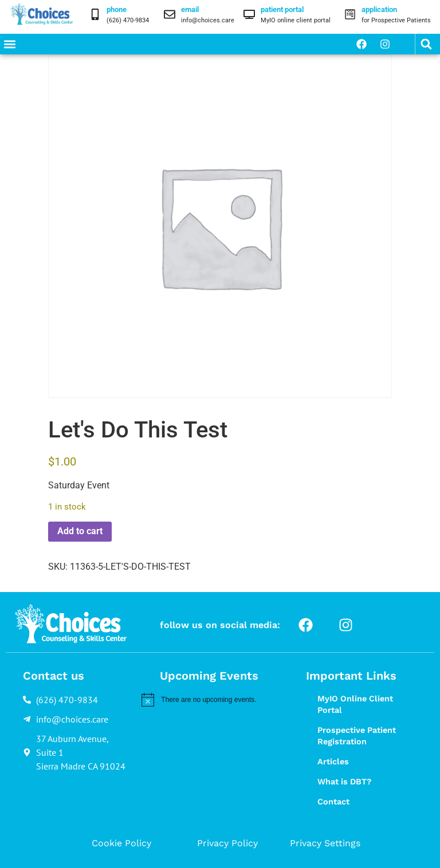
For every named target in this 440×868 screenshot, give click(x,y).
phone (117, 9)
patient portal (282, 9)
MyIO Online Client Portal (355, 704)
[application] (350, 14)
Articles (333, 762)
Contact (333, 802)
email (190, 9)
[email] (170, 14)
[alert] (211, 700)
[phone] (95, 14)
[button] (9, 44)
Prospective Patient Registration (357, 736)
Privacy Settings (325, 843)
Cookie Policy (121, 843)
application (379, 9)
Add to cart (80, 531)
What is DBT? (344, 782)
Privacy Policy (227, 843)
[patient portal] (249, 14)
